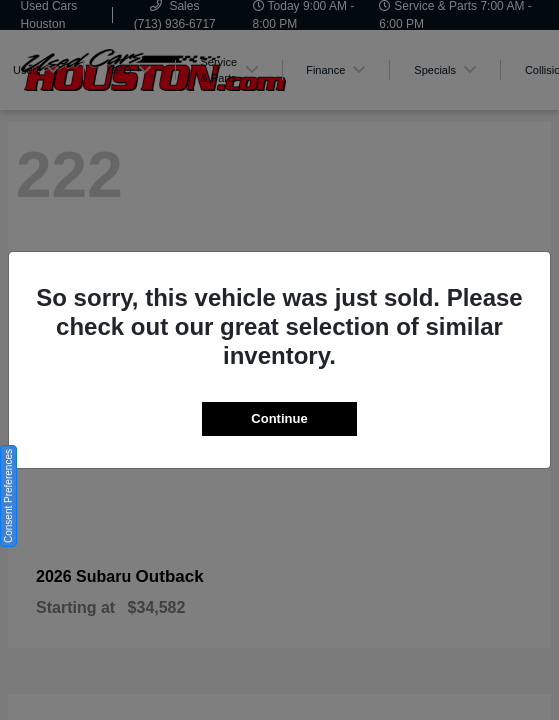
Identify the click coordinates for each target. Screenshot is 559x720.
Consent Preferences (8, 496)
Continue (279, 418)
